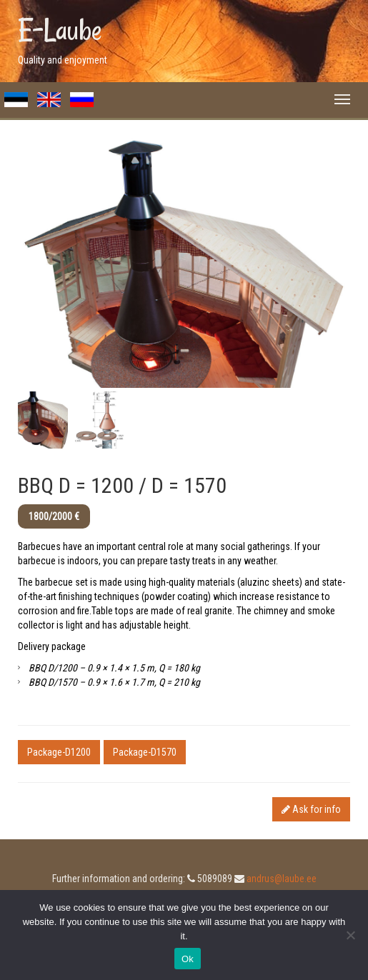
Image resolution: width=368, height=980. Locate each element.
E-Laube (60, 30)
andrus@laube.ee (282, 879)
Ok (188, 959)
